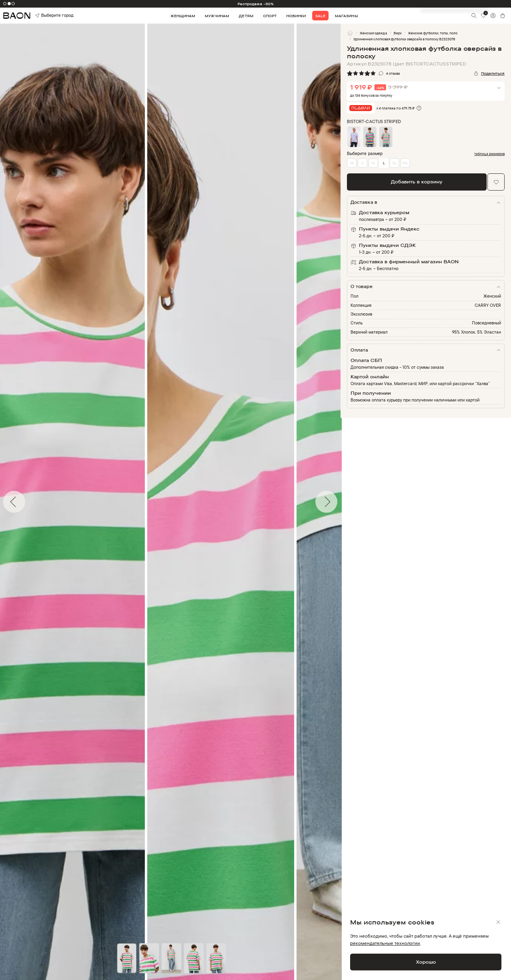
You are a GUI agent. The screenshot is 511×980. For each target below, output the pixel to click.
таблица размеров (489, 154)
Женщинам (183, 16)
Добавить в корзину (417, 182)
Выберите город (45, 15)
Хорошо (426, 962)
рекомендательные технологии (385, 943)
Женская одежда (373, 33)
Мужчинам (217, 16)
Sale (320, 16)
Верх (398, 33)
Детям (246, 16)
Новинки (296, 16)
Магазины (346, 16)
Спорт (270, 16)
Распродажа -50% (255, 4)
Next (347, 502)
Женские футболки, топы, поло (433, 33)
